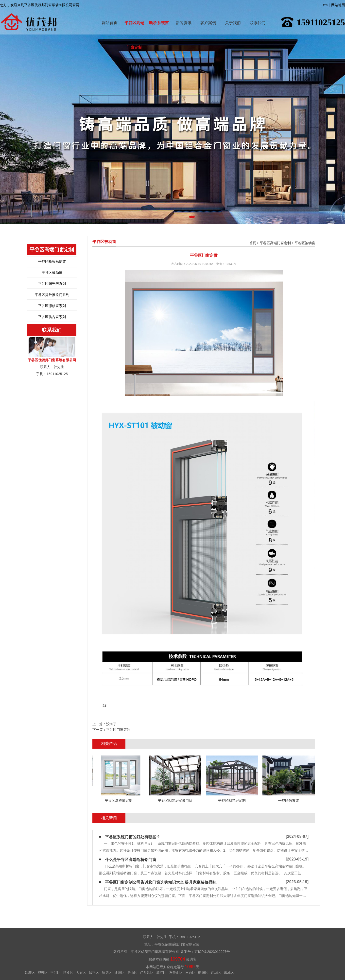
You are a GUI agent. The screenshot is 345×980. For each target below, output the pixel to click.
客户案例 (208, 16)
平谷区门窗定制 (118, 730)
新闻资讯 (184, 16)
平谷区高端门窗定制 (134, 16)
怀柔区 (68, 973)
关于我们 (233, 16)
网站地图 (338, 5)
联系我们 (258, 16)
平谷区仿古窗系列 (52, 317)
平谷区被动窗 (52, 273)
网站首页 (110, 16)
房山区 (132, 973)
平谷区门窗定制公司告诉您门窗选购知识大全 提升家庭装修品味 (161, 882)
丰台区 (190, 973)
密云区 (43, 973)
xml (326, 5)
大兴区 (81, 973)
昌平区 (94, 973)
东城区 (229, 973)
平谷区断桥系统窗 (52, 261)
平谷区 (55, 973)
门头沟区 (147, 973)
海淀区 (161, 973)
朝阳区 (203, 973)
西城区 (216, 973)
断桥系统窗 (159, 16)
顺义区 (107, 973)
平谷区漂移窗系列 (52, 306)
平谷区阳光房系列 (52, 284)
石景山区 (176, 973)
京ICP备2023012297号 (212, 952)
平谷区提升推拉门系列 (52, 295)
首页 (253, 243)
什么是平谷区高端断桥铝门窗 (131, 860)
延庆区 (30, 973)
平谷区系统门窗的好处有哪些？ (133, 837)
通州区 (120, 973)
